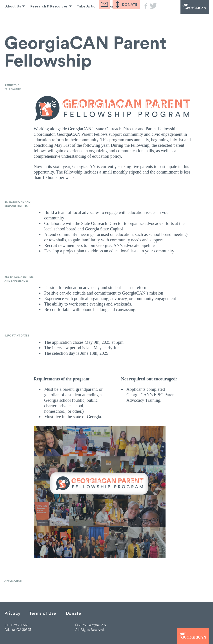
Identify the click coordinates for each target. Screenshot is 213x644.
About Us (11, 17)
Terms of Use (43, 613)
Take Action (86, 17)
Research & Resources (47, 17)
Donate (73, 613)
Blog (110, 17)
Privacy (13, 613)
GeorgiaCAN (184, 12)
